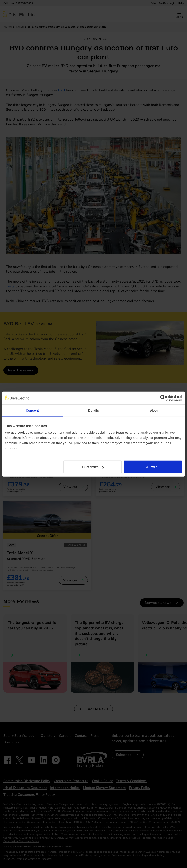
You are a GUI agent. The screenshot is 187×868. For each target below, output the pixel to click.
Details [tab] (94, 410)
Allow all (153, 467)
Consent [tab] (32, 410)
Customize (93, 467)
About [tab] (155, 410)
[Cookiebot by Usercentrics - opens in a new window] (163, 398)
